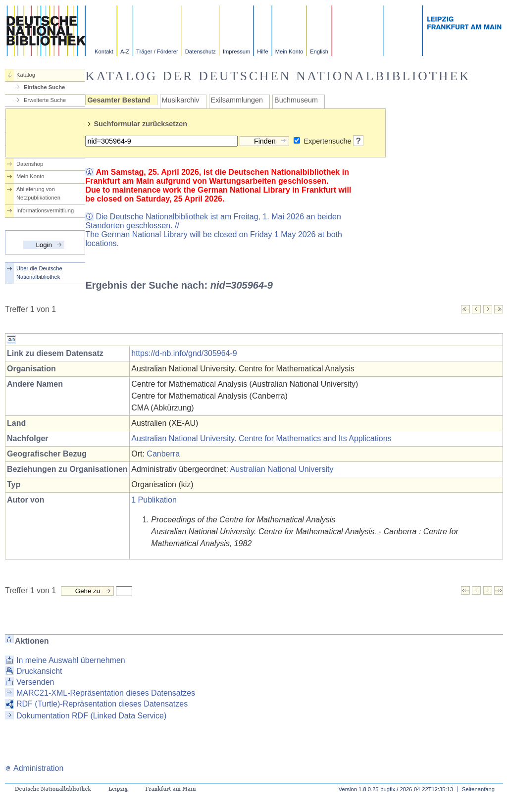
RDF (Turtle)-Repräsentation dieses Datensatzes (102, 704)
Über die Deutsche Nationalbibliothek (39, 273)
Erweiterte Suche (45, 100)
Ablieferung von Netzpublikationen (38, 193)
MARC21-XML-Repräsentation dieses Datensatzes (106, 693)
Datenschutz (201, 51)
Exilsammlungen (237, 100)
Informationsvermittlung (45, 210)
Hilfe (262, 51)
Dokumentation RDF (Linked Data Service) (91, 716)
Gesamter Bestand (119, 100)
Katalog (26, 75)
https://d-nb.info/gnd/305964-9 (184, 353)
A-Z (125, 51)
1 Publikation (154, 500)
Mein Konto (289, 51)
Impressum (236, 51)
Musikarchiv (181, 100)
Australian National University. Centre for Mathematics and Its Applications (261, 438)
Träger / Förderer (157, 51)
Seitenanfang (478, 789)
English (319, 51)
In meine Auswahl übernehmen (71, 660)
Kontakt (104, 51)
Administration (34, 768)
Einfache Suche (44, 87)
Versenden (35, 682)
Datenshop (30, 164)
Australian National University (281, 469)
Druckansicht (39, 671)
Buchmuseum (296, 100)
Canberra (163, 454)
